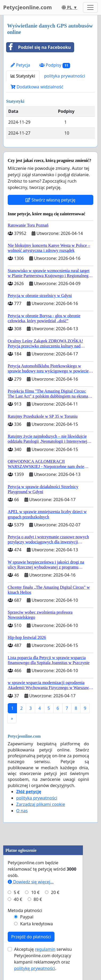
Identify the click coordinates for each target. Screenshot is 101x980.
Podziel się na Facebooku (39, 47)
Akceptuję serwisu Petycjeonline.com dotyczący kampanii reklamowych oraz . (43, 959)
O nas (22, 811)
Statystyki (23, 76)
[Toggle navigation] (90, 7)
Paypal (27, 917)
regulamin (45, 949)
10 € (35, 892)
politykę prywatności (35, 968)
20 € (55, 892)
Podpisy (55, 65)
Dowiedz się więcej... (31, 882)
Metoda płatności (25, 910)
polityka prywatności (65, 76)
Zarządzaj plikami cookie (41, 804)
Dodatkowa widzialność (37, 87)
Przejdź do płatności (31, 937)
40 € (18, 899)
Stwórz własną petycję (50, 200)
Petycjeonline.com (28, 7)
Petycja (20, 65)
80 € (38, 899)
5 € (17, 892)
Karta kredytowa (37, 924)
